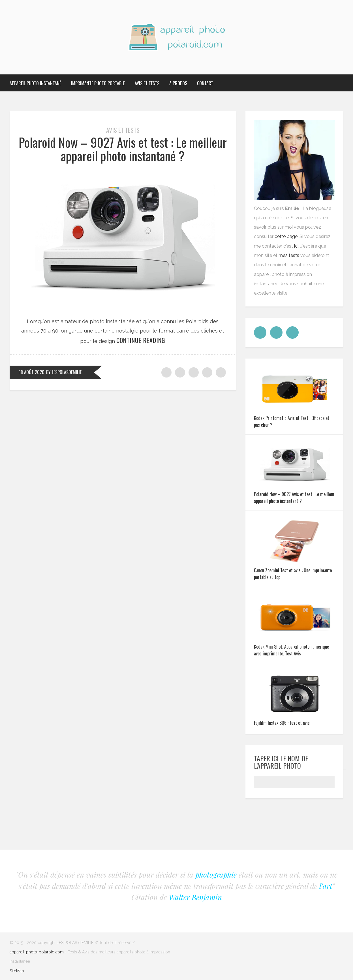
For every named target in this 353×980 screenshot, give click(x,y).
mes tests (289, 255)
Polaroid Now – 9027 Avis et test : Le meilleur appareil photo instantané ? (123, 149)
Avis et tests (147, 83)
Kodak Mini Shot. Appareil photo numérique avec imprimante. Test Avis (291, 650)
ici (296, 246)
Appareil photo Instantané (35, 83)
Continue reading (141, 340)
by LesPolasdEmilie (64, 372)
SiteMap (17, 971)
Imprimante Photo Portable (98, 83)
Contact (205, 83)
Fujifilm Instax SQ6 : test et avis (282, 723)
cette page (286, 236)
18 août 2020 (32, 372)
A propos (178, 83)
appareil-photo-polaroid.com (37, 952)
